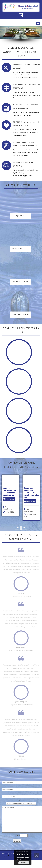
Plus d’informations (23, 860)
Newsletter (7, 856)
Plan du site (34, 856)
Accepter (24, 863)
